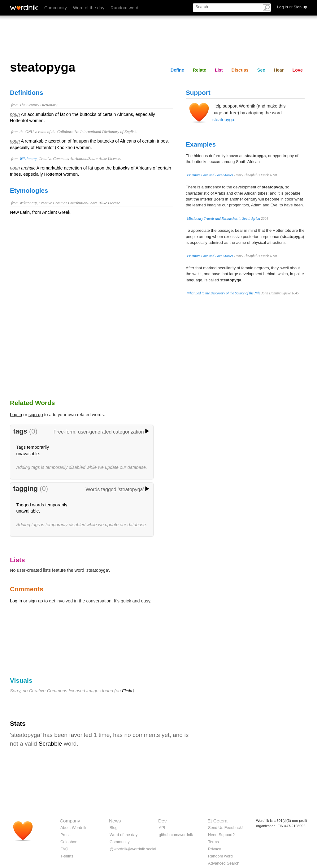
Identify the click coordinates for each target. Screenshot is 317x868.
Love (297, 70)
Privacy (215, 849)
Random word (124, 8)
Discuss (240, 70)
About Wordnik (73, 828)
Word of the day (89, 8)
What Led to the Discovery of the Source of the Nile (224, 293)
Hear (279, 70)
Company (70, 821)
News (115, 821)
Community (56, 8)
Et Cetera (217, 821)
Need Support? (221, 835)
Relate (200, 70)
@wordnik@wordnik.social (133, 849)
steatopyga (223, 120)
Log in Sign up (292, 7)
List (219, 70)
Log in (16, 415)
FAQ (64, 849)
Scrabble (50, 744)
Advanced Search (224, 863)
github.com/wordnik (176, 835)
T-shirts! (67, 856)
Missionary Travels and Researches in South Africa (224, 218)
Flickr (127, 691)
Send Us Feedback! (225, 828)
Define (177, 70)
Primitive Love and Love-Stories (210, 175)
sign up (36, 415)
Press (65, 835)
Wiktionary (28, 159)
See (261, 70)
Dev (162, 821)
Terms (213, 842)
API (162, 828)
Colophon (69, 842)
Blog (114, 828)
